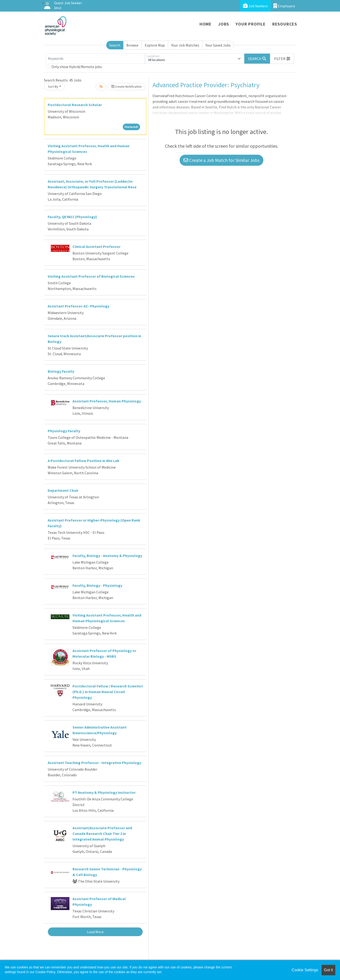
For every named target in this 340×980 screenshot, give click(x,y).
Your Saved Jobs (218, 45)
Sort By (53, 86)
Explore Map (155, 45)
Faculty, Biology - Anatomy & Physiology (107, 556)
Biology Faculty (61, 371)
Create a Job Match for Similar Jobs (221, 160)
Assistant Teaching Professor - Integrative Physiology (94, 763)
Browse (132, 45)
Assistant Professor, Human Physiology (107, 401)
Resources (285, 24)
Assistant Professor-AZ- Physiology (79, 306)
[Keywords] (95, 59)
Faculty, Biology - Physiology (97, 585)
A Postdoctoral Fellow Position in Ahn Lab (83, 461)
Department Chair (63, 490)
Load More (95, 932)
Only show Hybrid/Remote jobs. (77, 67)
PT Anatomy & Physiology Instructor (104, 792)
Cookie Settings (305, 970)
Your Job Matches (185, 45)
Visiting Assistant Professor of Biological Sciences (91, 276)
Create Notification (127, 86)
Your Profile (251, 24)
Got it (328, 970)
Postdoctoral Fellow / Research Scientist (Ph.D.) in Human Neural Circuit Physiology (108, 692)
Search (115, 45)
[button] (282, 59)
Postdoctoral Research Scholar (75, 105)
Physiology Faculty (64, 431)
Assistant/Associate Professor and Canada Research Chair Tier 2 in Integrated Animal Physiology (102, 833)
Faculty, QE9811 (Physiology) (72, 217)
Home (206, 24)
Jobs (224, 24)
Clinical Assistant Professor (96, 246)
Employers (284, 6)
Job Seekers (255, 6)
